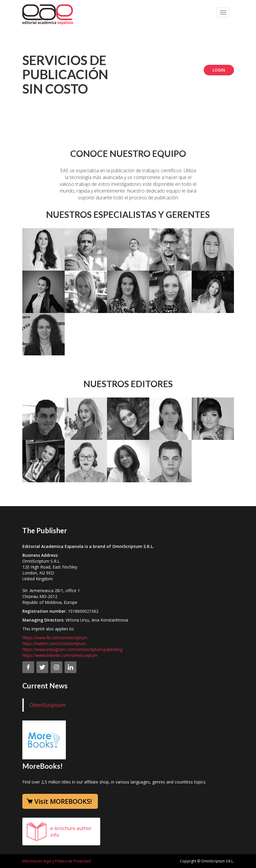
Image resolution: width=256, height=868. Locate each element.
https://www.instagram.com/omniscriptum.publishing (72, 649)
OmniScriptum (48, 705)
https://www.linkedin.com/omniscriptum (60, 655)
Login (219, 70)
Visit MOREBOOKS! (63, 801)
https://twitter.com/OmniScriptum (54, 643)
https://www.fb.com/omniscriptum (55, 638)
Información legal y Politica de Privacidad (57, 861)
